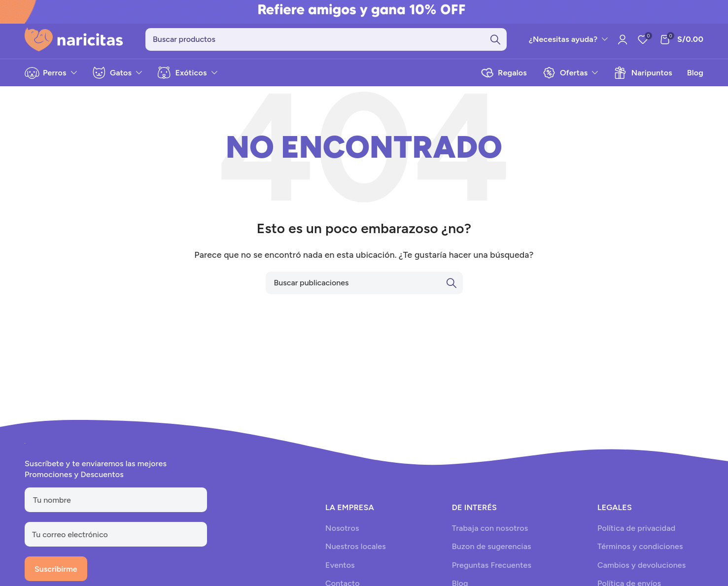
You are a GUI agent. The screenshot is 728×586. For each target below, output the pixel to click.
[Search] (326, 39)
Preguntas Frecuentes (492, 565)
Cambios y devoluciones (641, 565)
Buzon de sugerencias (492, 547)
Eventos (340, 565)
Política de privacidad (636, 529)
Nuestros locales (356, 547)
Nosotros (342, 529)
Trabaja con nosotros (490, 529)
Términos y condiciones (640, 547)
